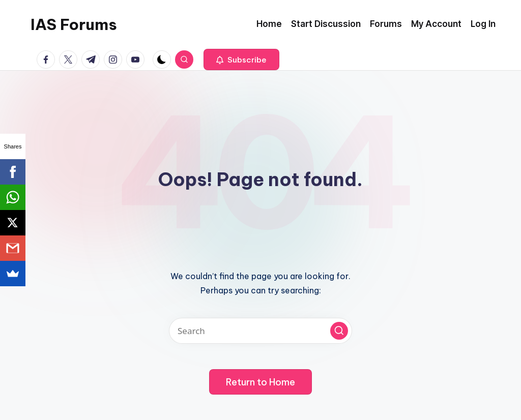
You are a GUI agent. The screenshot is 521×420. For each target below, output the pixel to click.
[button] (241, 59)
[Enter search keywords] (260, 331)
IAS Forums (74, 24)
